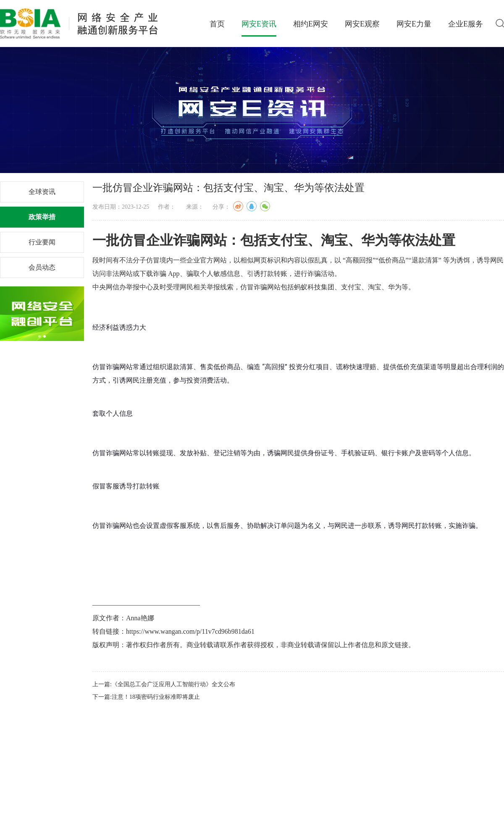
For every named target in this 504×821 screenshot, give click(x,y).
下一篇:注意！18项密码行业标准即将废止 (146, 697)
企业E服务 (466, 24)
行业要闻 (42, 242)
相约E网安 (311, 24)
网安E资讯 (259, 24)
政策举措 (42, 217)
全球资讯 (42, 192)
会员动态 (42, 267)
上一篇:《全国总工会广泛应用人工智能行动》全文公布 (164, 684)
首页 (217, 24)
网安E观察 (362, 24)
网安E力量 (414, 24)
